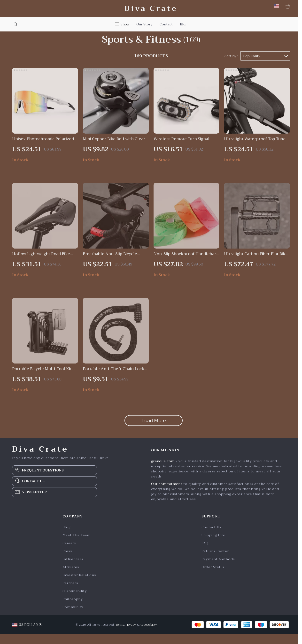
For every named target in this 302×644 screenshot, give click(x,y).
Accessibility (148, 634)
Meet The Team (77, 545)
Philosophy (73, 609)
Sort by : (231, 66)
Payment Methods (218, 569)
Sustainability (75, 601)
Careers (69, 553)
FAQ (205, 553)
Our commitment (167, 493)
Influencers (73, 569)
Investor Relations (79, 585)
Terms (120, 634)
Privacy (131, 634)
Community (73, 617)
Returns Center (215, 561)
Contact (166, 24)
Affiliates (71, 577)
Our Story (144, 24)
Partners (70, 593)
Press (67, 561)
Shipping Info (213, 545)
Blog (184, 24)
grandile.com (163, 471)
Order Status (213, 577)
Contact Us (212, 537)
